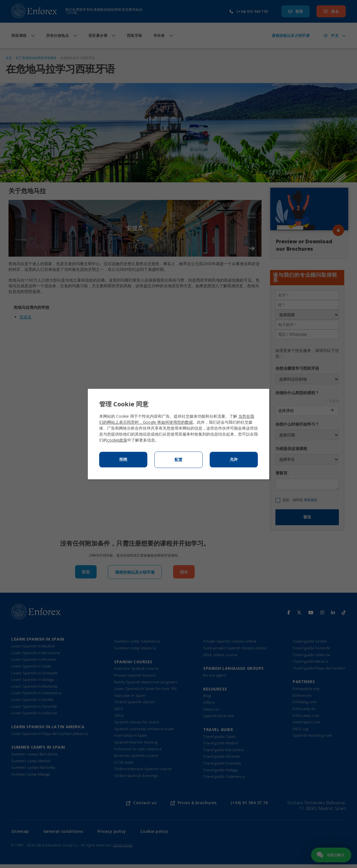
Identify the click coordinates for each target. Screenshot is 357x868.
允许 (234, 459)
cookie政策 (117, 440)
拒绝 (123, 459)
